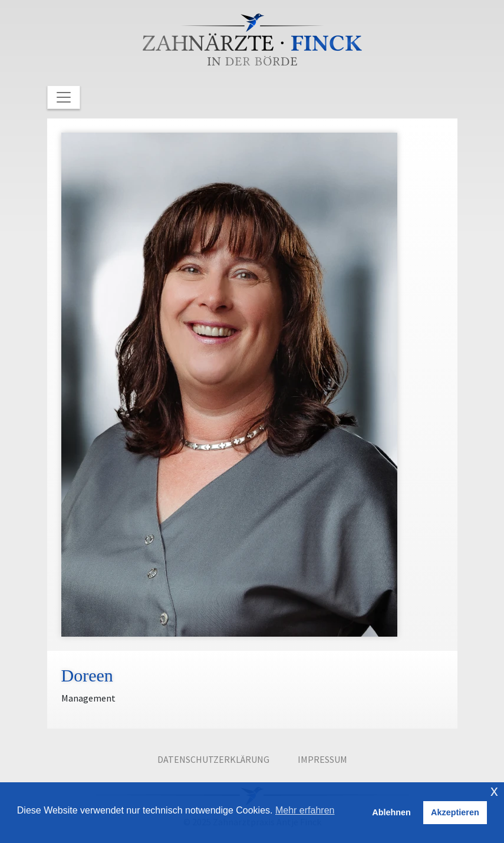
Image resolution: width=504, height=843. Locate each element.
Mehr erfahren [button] (305, 810)
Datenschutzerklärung (213, 759)
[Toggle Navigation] (64, 97)
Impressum (322, 759)
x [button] (494, 791)
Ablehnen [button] (391, 812)
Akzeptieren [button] (455, 812)
